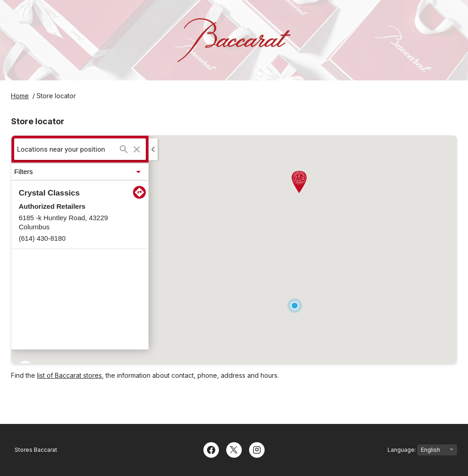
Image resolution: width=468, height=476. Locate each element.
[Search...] (124, 149)
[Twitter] (234, 449)
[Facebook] (211, 449)
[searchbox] (67, 149)
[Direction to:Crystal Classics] (139, 192)
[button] (80, 172)
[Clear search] (137, 149)
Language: (422, 450)
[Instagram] (257, 449)
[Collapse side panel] (153, 149)
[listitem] (80, 215)
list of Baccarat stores (69, 375)
